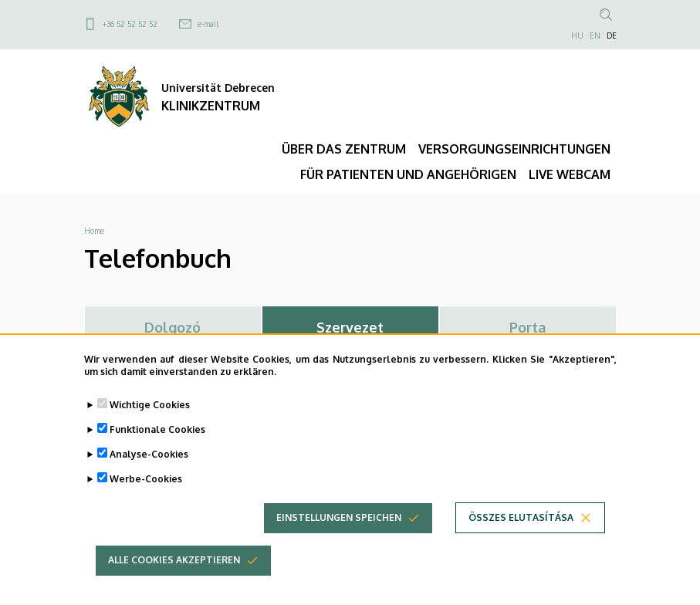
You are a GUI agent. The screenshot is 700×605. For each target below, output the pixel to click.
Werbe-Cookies (146, 495)
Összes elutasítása (521, 534)
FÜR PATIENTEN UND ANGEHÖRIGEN (408, 174)
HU (577, 35)
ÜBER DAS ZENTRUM (344, 149)
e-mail (208, 24)
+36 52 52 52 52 (130, 24)
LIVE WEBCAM (570, 174)
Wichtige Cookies (150, 421)
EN (595, 35)
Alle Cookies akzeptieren (174, 576)
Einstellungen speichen (339, 534)
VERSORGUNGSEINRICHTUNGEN (514, 149)
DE (612, 35)
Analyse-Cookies (149, 470)
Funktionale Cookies (157, 446)
